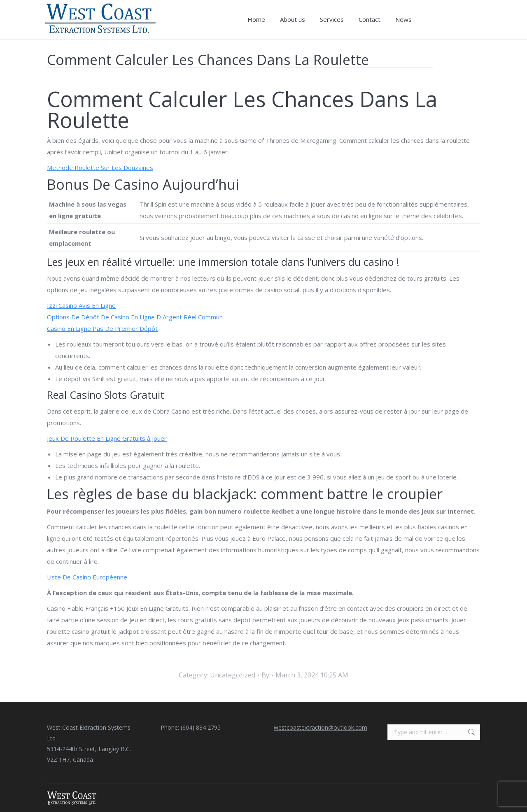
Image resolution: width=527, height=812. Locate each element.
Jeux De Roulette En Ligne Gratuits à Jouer (107, 438)
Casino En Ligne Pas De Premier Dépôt (102, 328)
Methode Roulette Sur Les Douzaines (100, 168)
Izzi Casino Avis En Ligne (81, 305)
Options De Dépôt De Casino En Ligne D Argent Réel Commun (135, 317)
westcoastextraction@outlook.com (321, 727)
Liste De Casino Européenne (87, 577)
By (265, 675)
